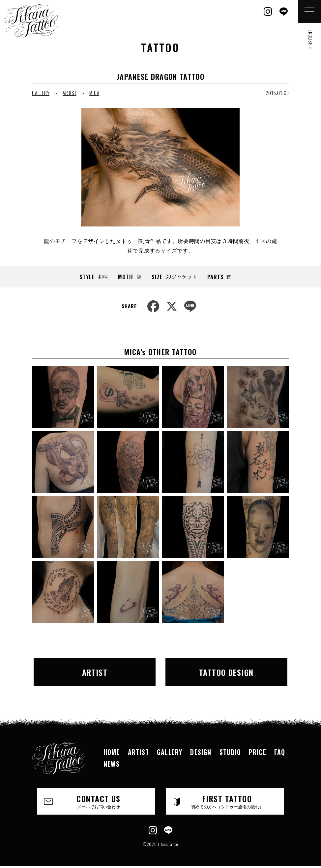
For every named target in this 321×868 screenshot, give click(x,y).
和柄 (103, 276)
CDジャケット (181, 276)
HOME (112, 752)
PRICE (258, 752)
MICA (94, 93)
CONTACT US (99, 801)
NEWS (112, 764)
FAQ (280, 752)
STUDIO (230, 752)
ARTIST (70, 93)
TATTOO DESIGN (226, 672)
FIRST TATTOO (227, 801)
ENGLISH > (311, 39)
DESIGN (201, 752)
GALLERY (41, 93)
